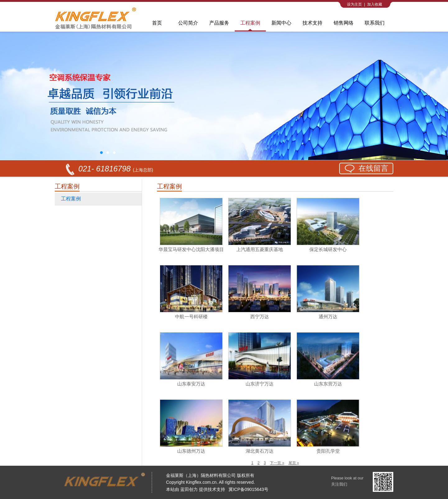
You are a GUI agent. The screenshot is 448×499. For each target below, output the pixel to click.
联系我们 (375, 23)
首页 (157, 23)
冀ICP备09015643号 (248, 489)
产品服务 (219, 23)
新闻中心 (281, 23)
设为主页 (354, 4)
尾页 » (294, 463)
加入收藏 (375, 4)
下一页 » (277, 463)
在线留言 (373, 168)
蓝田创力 (189, 489)
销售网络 (344, 23)
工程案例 (250, 23)
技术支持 (312, 23)
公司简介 (188, 23)
